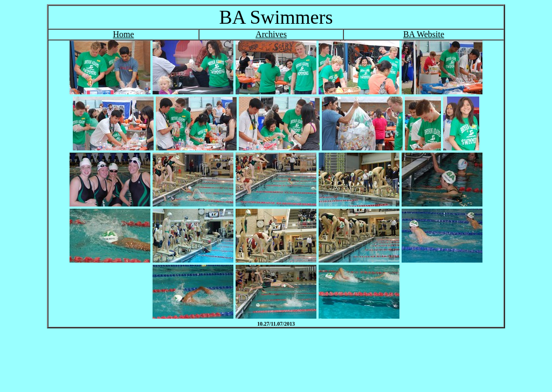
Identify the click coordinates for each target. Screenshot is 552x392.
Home (123, 34)
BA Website (424, 34)
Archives (271, 34)
